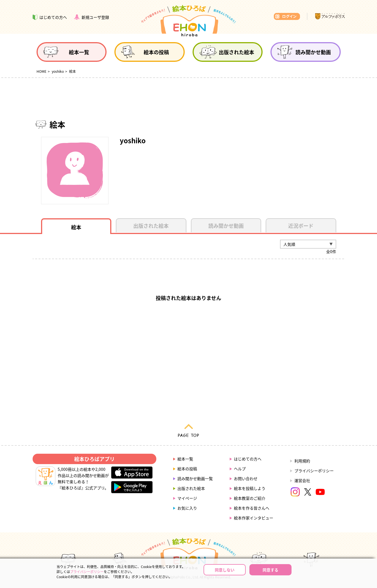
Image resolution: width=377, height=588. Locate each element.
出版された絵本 (191, 488)
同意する (270, 570)
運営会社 (302, 480)
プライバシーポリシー (314, 471)
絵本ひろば (189, 21)
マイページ (187, 498)
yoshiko (58, 71)
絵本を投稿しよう (250, 488)
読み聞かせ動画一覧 (195, 478)
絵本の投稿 (187, 469)
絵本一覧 (185, 459)
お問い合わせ (246, 478)
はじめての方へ (248, 459)
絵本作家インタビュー (254, 518)
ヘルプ (240, 469)
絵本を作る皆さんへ (252, 508)
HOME (41, 71)
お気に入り (187, 508)
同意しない (225, 570)
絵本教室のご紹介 (250, 498)
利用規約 (302, 461)
